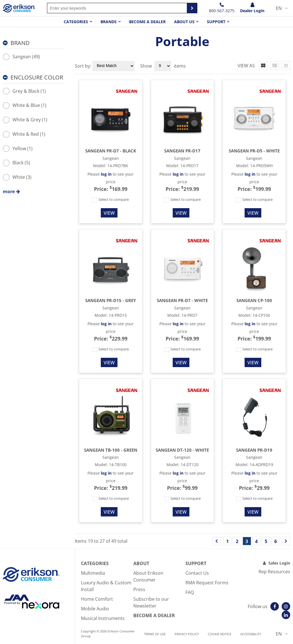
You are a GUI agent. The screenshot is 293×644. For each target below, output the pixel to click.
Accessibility (251, 634)
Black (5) (16, 163)
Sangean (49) (21, 57)
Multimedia (93, 573)
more (9, 191)
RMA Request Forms (207, 583)
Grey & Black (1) (24, 91)
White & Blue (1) (25, 105)
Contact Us (197, 573)
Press (139, 589)
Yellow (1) (18, 148)
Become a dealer (147, 22)
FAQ (190, 592)
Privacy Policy (187, 634)
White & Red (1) (24, 134)
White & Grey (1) (25, 120)
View (109, 213)
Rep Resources (274, 572)
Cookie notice (220, 634)
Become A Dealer (154, 615)
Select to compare (111, 199)
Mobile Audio (95, 609)
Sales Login (279, 563)
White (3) (17, 177)
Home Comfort (97, 599)
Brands (109, 22)
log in (106, 174)
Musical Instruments (103, 618)
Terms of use (155, 634)
